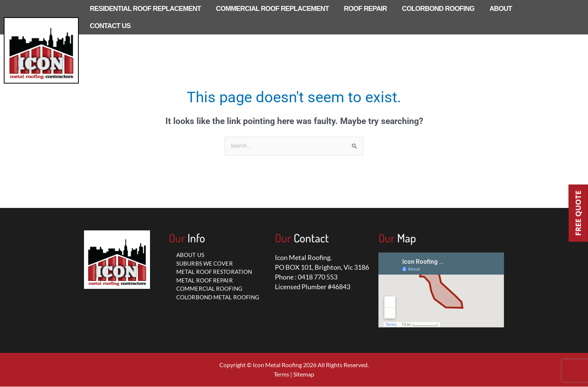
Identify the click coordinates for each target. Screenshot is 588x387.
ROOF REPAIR (365, 9)
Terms (281, 374)
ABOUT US (190, 255)
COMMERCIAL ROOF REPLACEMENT (272, 9)
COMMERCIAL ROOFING (209, 289)
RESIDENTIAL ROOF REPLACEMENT (145, 9)
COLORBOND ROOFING (438, 9)
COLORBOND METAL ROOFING (218, 297)
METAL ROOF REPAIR (205, 281)
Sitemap (304, 374)
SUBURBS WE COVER (205, 264)
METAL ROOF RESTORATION (214, 272)
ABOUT (501, 9)
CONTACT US (110, 26)
